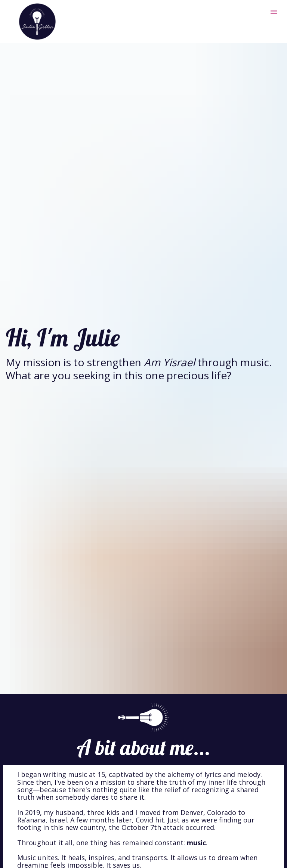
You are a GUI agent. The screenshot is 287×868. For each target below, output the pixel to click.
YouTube (134, 842)
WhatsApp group (139, 850)
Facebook (180, 842)
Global (63, 797)
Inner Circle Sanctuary (149, 769)
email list (71, 850)
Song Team (92, 797)
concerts (143, 759)
